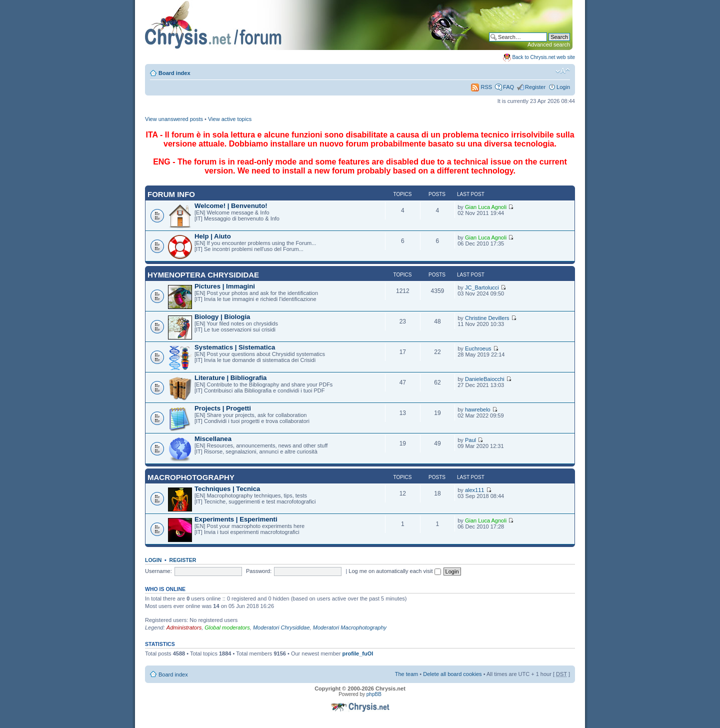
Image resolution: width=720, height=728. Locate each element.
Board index (174, 73)
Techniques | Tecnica (227, 489)
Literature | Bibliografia (230, 378)
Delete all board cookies (452, 674)
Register (535, 87)
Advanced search (549, 44)
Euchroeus (478, 348)
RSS (481, 87)
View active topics (230, 119)
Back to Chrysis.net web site (543, 57)
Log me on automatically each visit (394, 571)
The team (406, 674)
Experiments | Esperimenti (236, 519)
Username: (158, 571)
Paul (470, 440)
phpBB (374, 694)
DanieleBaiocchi (485, 379)
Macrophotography (191, 477)
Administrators (184, 627)
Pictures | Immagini (225, 286)
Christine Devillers (487, 318)
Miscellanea (213, 439)
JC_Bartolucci (482, 287)
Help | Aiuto (213, 236)
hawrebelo (478, 409)
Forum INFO (171, 194)
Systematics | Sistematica (235, 347)
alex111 (475, 490)
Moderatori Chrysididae (281, 627)
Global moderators (227, 627)
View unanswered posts (174, 119)
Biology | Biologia (222, 317)
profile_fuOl (358, 653)
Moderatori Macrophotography (350, 627)
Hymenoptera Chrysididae (203, 275)
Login (563, 87)
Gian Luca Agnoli (486, 207)
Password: (259, 571)
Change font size (563, 71)
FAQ (508, 87)
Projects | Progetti (223, 408)
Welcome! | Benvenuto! (231, 206)
